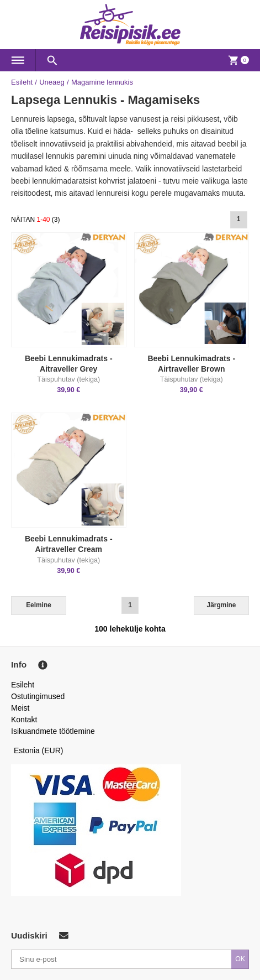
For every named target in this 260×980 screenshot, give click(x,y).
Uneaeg (52, 82)
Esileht (22, 82)
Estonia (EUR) (39, 750)
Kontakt (24, 720)
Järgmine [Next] (222, 605)
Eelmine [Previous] (39, 605)
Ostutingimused (38, 696)
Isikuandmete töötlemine (53, 731)
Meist (20, 708)
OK (240, 959)
